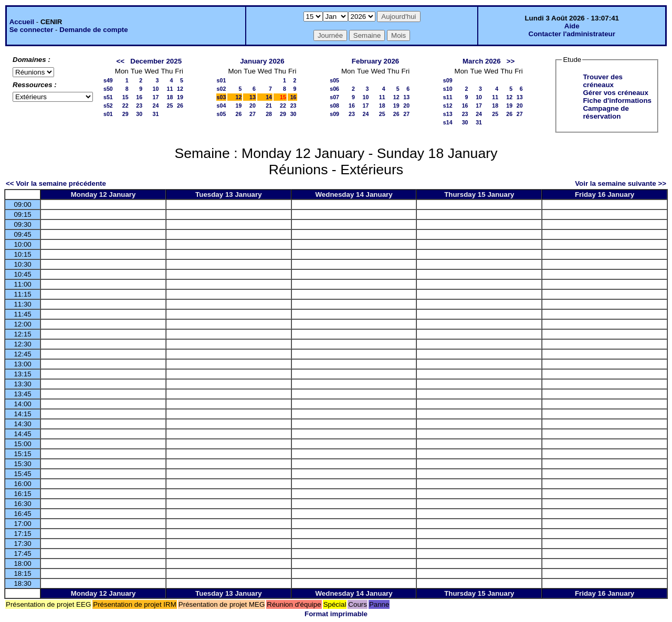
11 (170, 89)
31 (156, 114)
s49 (108, 80)
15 (125, 97)
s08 (334, 106)
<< (121, 61)
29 (125, 114)
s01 (108, 114)
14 (269, 97)
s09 (334, 114)
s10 (448, 89)
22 (125, 106)
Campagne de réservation (606, 112)
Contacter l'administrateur (572, 34)
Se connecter (31, 30)
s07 (334, 97)
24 (156, 106)
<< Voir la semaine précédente (56, 183)
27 (253, 114)
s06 (334, 89)
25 (170, 106)
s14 (448, 122)
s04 (222, 106)
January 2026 (262, 61)
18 (170, 97)
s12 (448, 106)
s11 (448, 97)
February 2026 (375, 61)
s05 (222, 114)
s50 (108, 89)
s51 (108, 97)
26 (180, 106)
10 (156, 89)
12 (180, 89)
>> (511, 61)
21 (269, 106)
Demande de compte (93, 30)
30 (139, 114)
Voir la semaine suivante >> (621, 183)
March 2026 (482, 61)
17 (156, 97)
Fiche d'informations (617, 101)
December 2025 (156, 61)
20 (253, 106)
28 (269, 114)
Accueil (22, 22)
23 (139, 106)
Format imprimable (336, 614)
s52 (108, 106)
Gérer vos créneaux (615, 93)
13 (253, 97)
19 (180, 97)
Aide (572, 26)
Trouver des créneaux (603, 81)
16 (139, 97)
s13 (448, 114)
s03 (222, 97)
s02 (222, 89)
